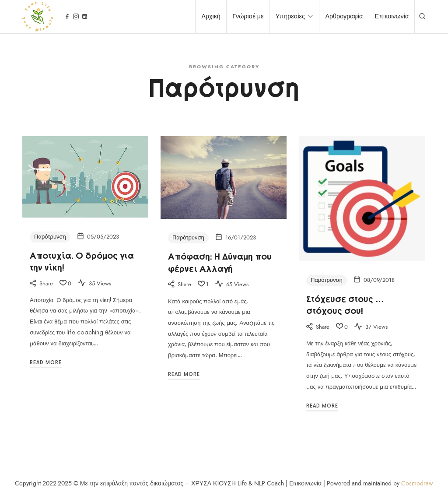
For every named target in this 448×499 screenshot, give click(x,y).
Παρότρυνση (50, 237)
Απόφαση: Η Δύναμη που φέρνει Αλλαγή (220, 262)
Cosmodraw (417, 483)
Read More (46, 363)
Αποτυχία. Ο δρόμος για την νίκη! (82, 261)
